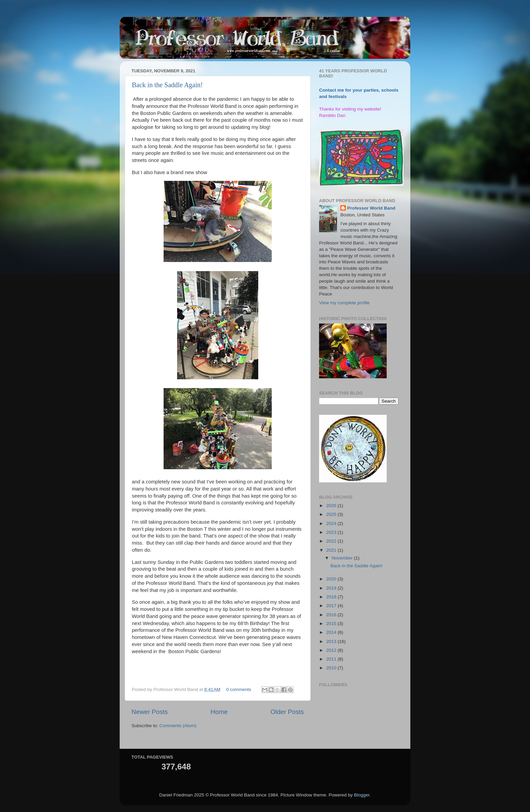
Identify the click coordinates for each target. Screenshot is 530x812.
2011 (332, 659)
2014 (332, 632)
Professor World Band (371, 208)
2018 (332, 597)
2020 (332, 579)
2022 (332, 541)
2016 (332, 615)
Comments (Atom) (178, 726)
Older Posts (287, 712)
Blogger (362, 795)
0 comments (239, 689)
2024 (332, 523)
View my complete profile (344, 303)
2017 (332, 606)
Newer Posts (150, 712)
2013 (332, 641)
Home (219, 712)
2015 (332, 624)
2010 (332, 668)
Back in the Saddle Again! (167, 85)
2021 (332, 550)
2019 (332, 588)
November (343, 558)
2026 (332, 506)
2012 (332, 650)
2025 (332, 514)
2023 (332, 532)
